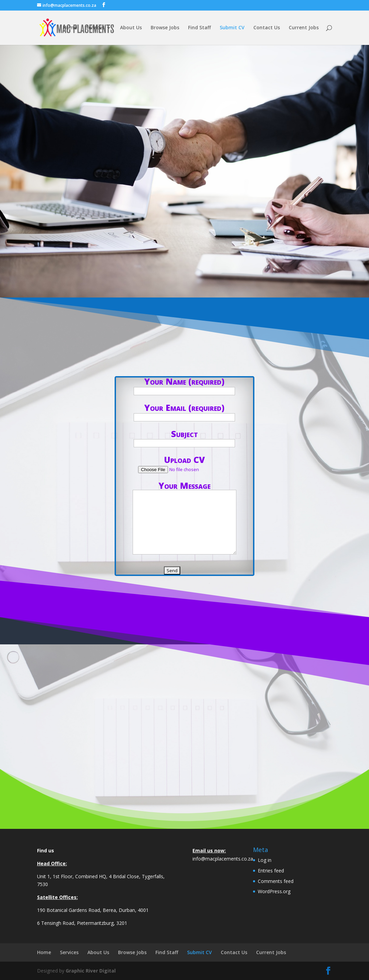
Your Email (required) (184, 412)
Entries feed (271, 871)
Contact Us (267, 28)
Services (95, 28)
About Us (131, 28)
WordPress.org (274, 891)
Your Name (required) (184, 385)
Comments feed (276, 881)
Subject (184, 438)
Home (70, 28)
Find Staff (199, 28)
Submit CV (232, 28)
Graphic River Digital (91, 971)
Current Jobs (304, 28)
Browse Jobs (165, 28)
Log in (265, 860)
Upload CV (184, 464)
